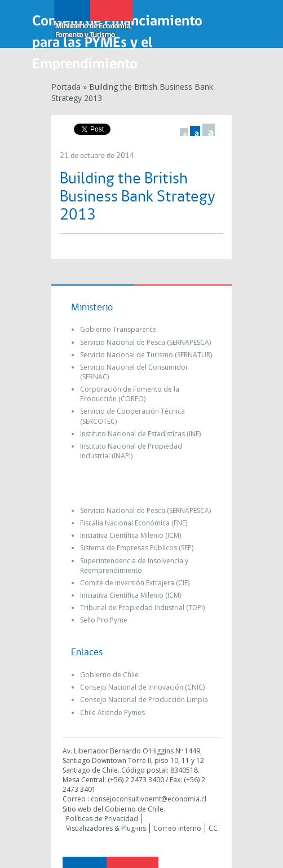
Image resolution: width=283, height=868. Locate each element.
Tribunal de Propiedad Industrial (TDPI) (142, 608)
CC (213, 828)
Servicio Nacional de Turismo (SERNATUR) (146, 355)
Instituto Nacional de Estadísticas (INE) (140, 434)
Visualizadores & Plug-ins (106, 828)
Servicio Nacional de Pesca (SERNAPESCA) (145, 342)
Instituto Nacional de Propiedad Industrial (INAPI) (131, 451)
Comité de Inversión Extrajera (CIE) (135, 583)
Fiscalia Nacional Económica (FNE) (134, 523)
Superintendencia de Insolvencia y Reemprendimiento (134, 565)
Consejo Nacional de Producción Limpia (144, 700)
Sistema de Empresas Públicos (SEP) (137, 548)
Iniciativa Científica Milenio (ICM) (131, 535)
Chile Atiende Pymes (112, 713)
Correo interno (177, 828)
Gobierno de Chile (109, 675)
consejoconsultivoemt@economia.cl (149, 799)
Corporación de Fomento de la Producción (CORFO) (130, 394)
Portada (66, 87)
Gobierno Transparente (118, 329)
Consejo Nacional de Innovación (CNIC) (142, 687)
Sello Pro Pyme (104, 620)
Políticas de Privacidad (102, 819)
